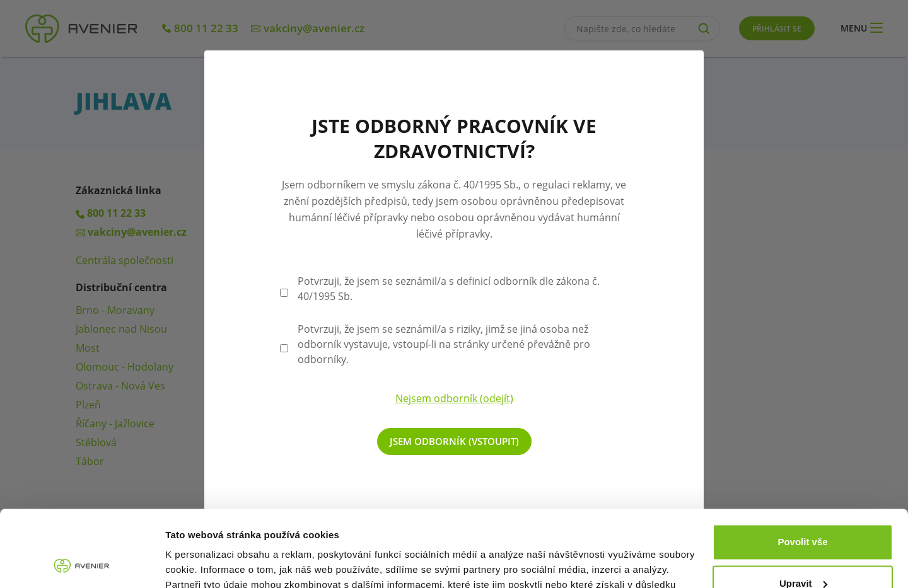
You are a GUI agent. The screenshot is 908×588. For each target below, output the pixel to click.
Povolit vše (802, 470)
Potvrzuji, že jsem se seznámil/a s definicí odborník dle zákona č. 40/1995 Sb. (449, 289)
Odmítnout (803, 553)
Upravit (803, 511)
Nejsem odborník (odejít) (454, 398)
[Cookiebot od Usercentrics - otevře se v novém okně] (82, 563)
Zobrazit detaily (201, 563)
